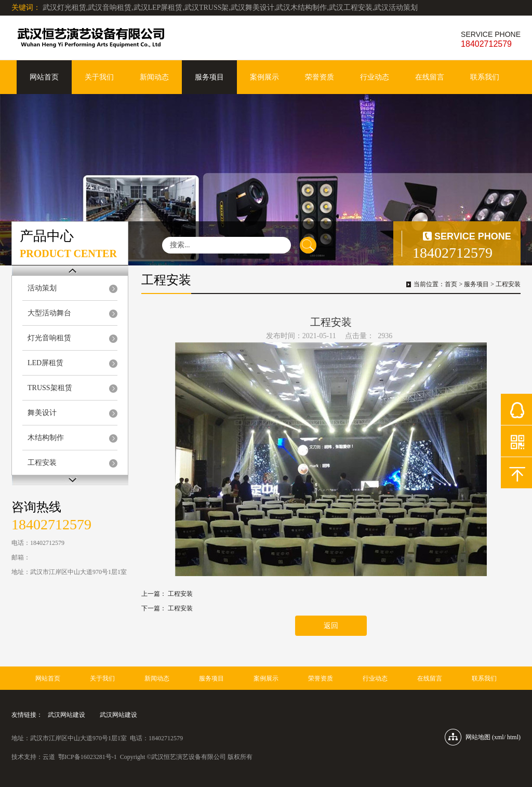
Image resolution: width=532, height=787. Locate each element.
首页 (451, 284)
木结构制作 (46, 438)
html (513, 737)
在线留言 (430, 77)
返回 (331, 626)
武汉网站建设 (66, 715)
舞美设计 (42, 413)
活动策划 (42, 288)
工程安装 (42, 463)
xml (499, 737)
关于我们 (99, 77)
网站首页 (44, 77)
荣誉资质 (320, 77)
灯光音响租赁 (49, 338)
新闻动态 (154, 77)
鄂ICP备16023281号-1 (88, 757)
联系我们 (485, 77)
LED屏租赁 (45, 363)
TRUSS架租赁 (50, 388)
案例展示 (264, 77)
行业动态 (375, 77)
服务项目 (209, 77)
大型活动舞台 (49, 313)
